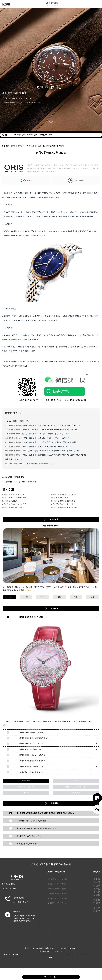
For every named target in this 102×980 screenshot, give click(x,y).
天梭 (97, 955)
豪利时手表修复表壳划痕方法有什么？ (34, 738)
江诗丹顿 (40, 955)
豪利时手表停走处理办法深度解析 (64, 494)
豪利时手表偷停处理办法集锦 (13, 508)
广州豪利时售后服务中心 (57, 894)
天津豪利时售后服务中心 (57, 889)
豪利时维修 (26, 781)
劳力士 (23, 955)
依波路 (26, 793)
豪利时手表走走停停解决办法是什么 (65, 508)
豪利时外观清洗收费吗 (11, 501)
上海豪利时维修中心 (13, 434)
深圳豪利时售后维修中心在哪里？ (32, 732)
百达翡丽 (31, 955)
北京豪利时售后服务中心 (18, 362)
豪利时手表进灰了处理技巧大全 (14, 498)
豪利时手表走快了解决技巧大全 (31, 766)
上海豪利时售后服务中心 (57, 884)
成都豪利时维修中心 (13, 455)
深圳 (59, 597)
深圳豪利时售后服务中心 (57, 898)
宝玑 (67, 955)
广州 (43, 597)
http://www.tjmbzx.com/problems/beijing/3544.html (34, 463)
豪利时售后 (8, 193)
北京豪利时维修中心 (13, 425)
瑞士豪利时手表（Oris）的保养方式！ (34, 744)
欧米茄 (85, 955)
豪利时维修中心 (55, 3)
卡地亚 (49, 955)
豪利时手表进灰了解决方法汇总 (14, 494)
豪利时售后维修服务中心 (49, 948)
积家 (55, 955)
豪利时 (16, 421)
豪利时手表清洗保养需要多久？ (31, 772)
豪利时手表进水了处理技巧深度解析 (22, 482)
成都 (92, 597)
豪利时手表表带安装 (26, 787)
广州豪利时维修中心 (13, 442)
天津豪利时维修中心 (13, 451)
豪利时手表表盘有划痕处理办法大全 (16, 504)
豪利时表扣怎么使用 (16, 477)
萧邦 (78, 955)
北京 (40, 146)
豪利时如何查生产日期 (60, 498)
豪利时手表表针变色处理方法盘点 (32, 755)
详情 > (29, 590)
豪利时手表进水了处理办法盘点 (63, 504)
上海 (26, 597)
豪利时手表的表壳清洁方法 (76, 787)
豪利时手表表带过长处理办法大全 (32, 761)
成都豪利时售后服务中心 (57, 903)
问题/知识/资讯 (31, 146)
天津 (76, 597)
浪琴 (91, 955)
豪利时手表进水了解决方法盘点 (31, 749)
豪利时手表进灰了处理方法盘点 (63, 501)
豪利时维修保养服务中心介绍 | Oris (33, 617)
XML (51, 958)
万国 (72, 955)
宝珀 (61, 955)
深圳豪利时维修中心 (13, 447)
